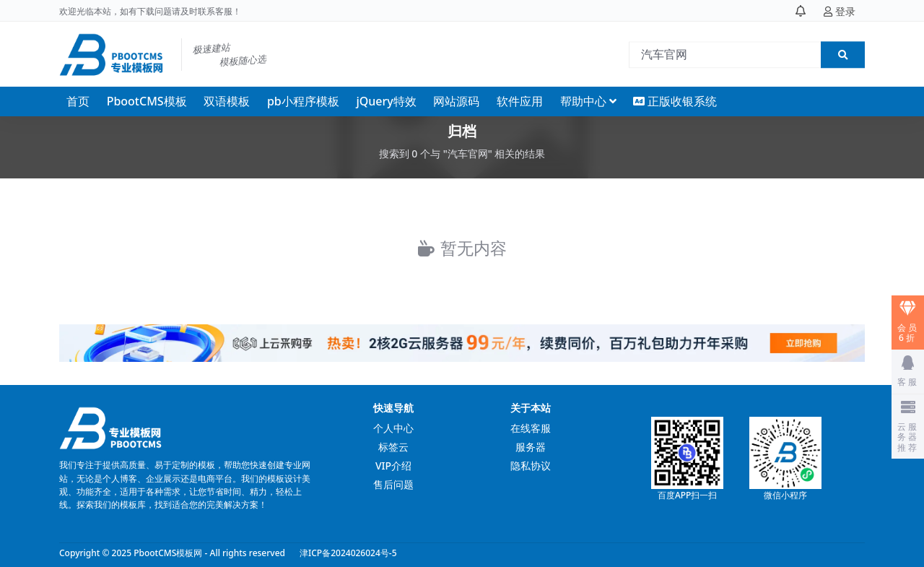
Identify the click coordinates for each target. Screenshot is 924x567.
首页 (78, 101)
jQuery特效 (386, 101)
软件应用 (520, 101)
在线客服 (531, 428)
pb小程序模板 (303, 101)
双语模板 (227, 101)
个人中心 (393, 428)
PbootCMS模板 (147, 101)
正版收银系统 (675, 101)
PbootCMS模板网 (168, 553)
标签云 (393, 447)
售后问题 (393, 484)
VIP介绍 (393, 466)
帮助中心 (583, 101)
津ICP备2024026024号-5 (348, 553)
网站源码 (456, 101)
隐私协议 (531, 466)
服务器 (531, 447)
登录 (840, 12)
